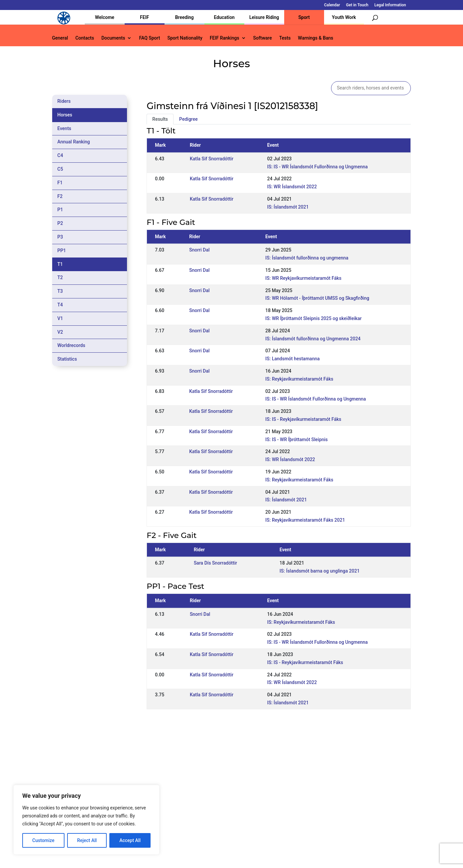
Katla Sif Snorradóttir (212, 159)
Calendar (332, 5)
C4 (60, 155)
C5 (60, 169)
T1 (60, 264)
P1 (60, 210)
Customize (43, 840)
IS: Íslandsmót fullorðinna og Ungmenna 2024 (313, 339)
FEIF (144, 17)
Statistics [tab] (67, 359)
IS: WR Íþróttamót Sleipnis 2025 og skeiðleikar (313, 318)
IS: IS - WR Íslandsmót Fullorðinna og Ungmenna (318, 167)
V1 (60, 318)
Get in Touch (357, 5)
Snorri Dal (199, 250)
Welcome (105, 17)
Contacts (85, 38)
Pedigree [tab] (188, 119)
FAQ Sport (149, 38)
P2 (60, 223)
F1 (60, 183)
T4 (60, 305)
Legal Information (390, 5)
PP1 (62, 251)
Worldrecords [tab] (71, 345)
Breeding (184, 17)
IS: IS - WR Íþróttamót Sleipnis (296, 439)
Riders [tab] (64, 101)
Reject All (87, 840)
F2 (60, 196)
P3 (60, 237)
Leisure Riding (264, 17)
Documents (113, 38)
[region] (86, 820)
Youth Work (344, 17)
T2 (60, 277)
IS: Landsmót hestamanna (292, 359)
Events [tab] (64, 128)
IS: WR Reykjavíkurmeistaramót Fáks (303, 278)
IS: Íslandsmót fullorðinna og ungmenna (307, 258)
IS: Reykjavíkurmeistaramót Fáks (299, 379)
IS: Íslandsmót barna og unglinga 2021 (320, 571)
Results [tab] (160, 119)
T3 (60, 291)
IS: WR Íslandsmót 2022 (292, 187)
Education (224, 17)
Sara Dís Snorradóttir (215, 563)
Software (263, 38)
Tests (285, 38)
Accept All (130, 840)
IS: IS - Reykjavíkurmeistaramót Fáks (303, 419)
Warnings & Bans (315, 38)
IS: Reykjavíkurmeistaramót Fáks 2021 (305, 520)
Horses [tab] (65, 115)
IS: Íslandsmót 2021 (288, 207)
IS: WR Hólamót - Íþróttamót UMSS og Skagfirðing (317, 298)
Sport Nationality (185, 38)
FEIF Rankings (225, 38)
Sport (304, 17)
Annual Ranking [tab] (74, 142)
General (60, 38)
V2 (60, 332)
